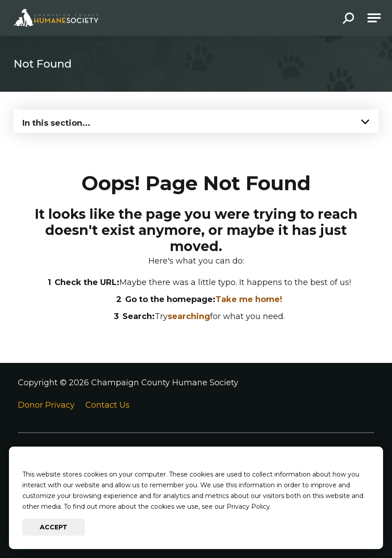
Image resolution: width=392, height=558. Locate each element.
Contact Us (107, 405)
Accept (54, 527)
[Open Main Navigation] (374, 18)
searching (189, 316)
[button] (348, 19)
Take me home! (249, 299)
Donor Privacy (46, 405)
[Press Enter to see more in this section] (196, 120)
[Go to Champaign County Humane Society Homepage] (56, 18)
